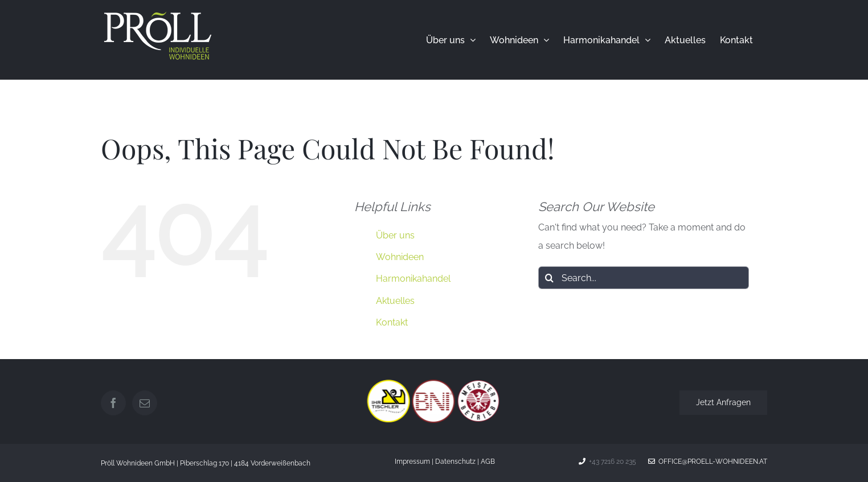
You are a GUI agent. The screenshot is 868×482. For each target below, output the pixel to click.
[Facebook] (113, 403)
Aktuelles (395, 301)
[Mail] (145, 403)
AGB (488, 462)
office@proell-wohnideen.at (708, 462)
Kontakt (392, 322)
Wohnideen (400, 257)
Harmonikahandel (413, 279)
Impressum (412, 462)
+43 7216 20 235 (613, 462)
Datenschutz (455, 462)
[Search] (550, 278)
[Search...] (644, 278)
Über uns (395, 235)
